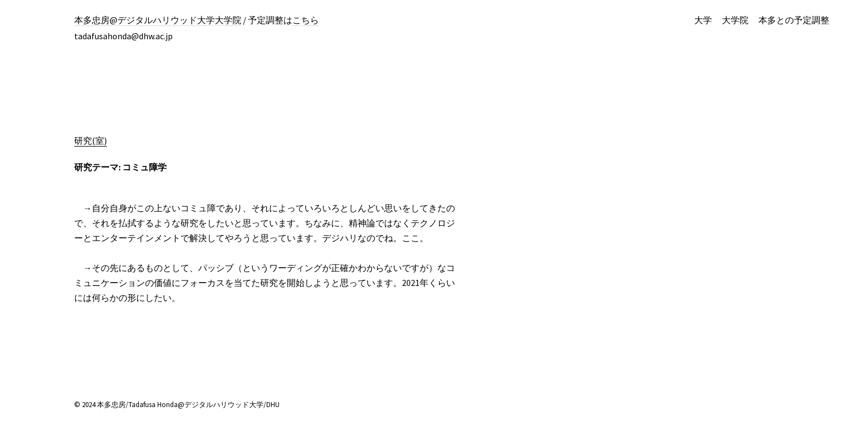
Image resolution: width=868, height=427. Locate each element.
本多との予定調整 (794, 20)
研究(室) (91, 140)
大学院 (735, 20)
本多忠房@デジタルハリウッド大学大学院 (158, 20)
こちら (306, 20)
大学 (703, 20)
